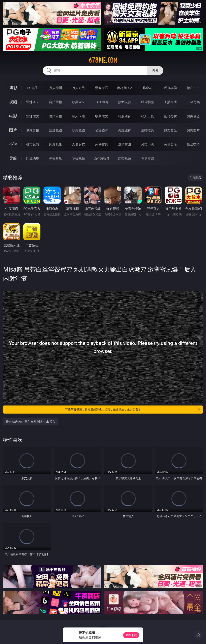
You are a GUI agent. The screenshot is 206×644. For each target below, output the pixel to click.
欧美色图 (78, 130)
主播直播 (170, 102)
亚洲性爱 (33, 116)
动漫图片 (102, 130)
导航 (13, 158)
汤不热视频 (102, 158)
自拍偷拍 (56, 102)
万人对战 (78, 88)
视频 (13, 102)
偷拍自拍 (56, 116)
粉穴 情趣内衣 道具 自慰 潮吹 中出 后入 (31, 422)
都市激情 (33, 144)
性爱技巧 (193, 144)
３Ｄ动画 (102, 102)
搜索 (155, 71)
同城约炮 (33, 158)
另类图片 (193, 130)
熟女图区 (170, 130)
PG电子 (32, 88)
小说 (13, 144)
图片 (13, 130)
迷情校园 (125, 144)
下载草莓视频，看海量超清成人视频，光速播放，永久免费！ (133, 410)
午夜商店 (56, 158)
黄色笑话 (170, 144)
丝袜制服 (147, 102)
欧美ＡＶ (78, 102)
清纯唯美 (147, 130)
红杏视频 (125, 158)
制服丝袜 (125, 116)
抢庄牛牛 (193, 88)
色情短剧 (147, 158)
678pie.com (103, 60)
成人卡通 (78, 116)
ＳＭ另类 (193, 102)
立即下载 (131, 635)
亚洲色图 (56, 130)
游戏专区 (102, 88)
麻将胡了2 (124, 88)
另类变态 (193, 116)
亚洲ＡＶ (33, 102)
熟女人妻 (125, 102)
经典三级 (147, 116)
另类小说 (147, 144)
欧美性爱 (102, 116)
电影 (13, 116)
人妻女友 (78, 144)
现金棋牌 (170, 88)
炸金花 (147, 88)
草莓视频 (78, 158)
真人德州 (56, 88)
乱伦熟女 (170, 116)
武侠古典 (102, 144)
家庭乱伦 (56, 144)
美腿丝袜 (125, 130)
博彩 (13, 88)
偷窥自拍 (33, 130)
